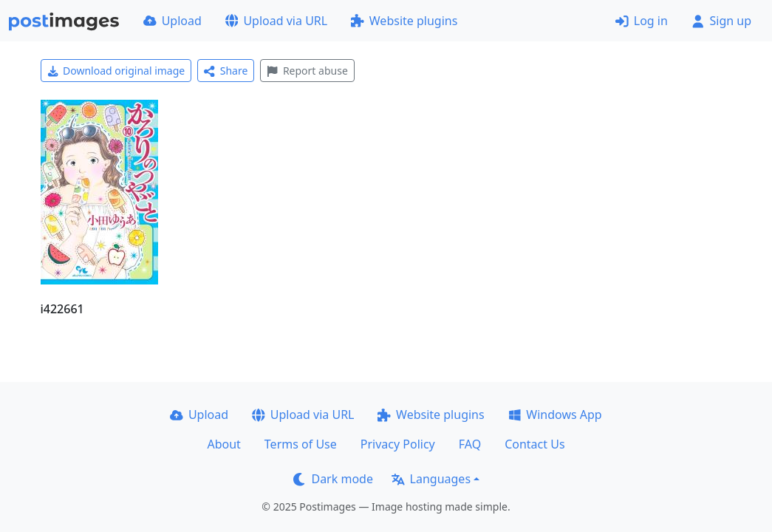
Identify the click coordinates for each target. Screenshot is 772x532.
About (223, 444)
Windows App (555, 415)
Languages (431, 479)
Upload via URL (276, 21)
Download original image (116, 71)
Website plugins (404, 21)
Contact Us (534, 444)
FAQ (470, 444)
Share (226, 71)
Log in (642, 21)
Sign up (721, 21)
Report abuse (307, 71)
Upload (172, 21)
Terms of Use (301, 444)
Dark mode (333, 479)
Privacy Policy (398, 444)
